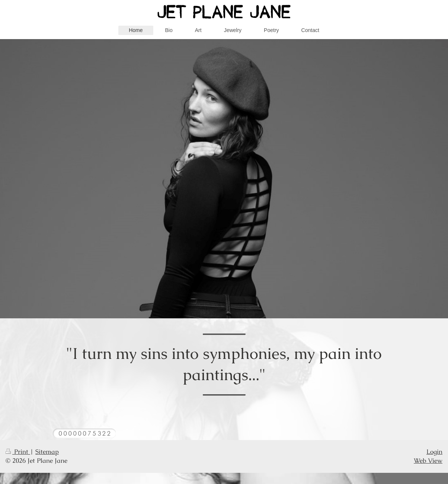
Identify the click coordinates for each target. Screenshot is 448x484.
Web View (428, 461)
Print (18, 452)
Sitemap (47, 452)
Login (434, 452)
